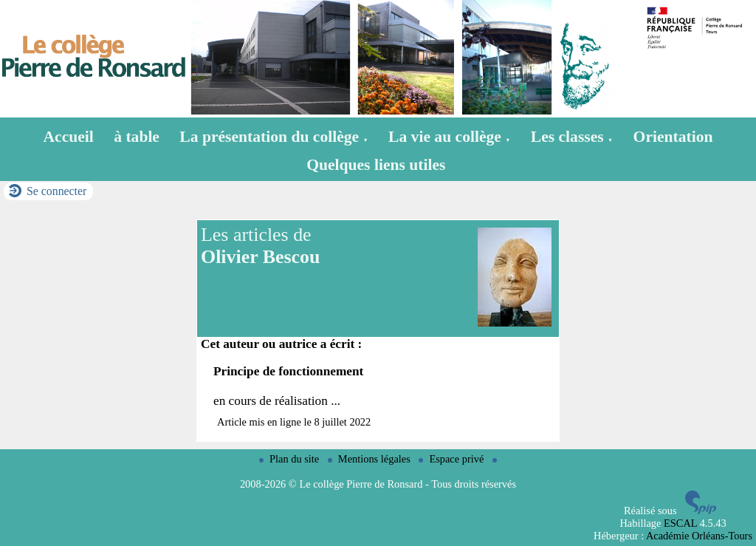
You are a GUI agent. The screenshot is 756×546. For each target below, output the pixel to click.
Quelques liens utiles (376, 165)
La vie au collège (449, 137)
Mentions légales (371, 459)
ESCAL (680, 523)
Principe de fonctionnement (288, 371)
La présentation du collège (274, 137)
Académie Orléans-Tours (699, 536)
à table (137, 137)
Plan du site (291, 459)
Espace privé (453, 459)
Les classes (572, 137)
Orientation (673, 137)
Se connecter (56, 191)
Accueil (69, 137)
